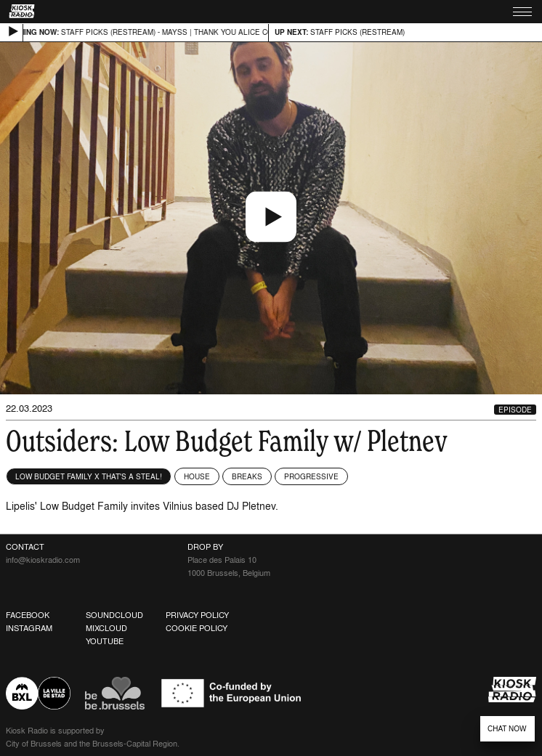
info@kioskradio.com (43, 560)
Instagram (29, 628)
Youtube (105, 641)
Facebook (28, 615)
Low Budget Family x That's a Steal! (89, 476)
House (197, 476)
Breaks (247, 476)
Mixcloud (106, 628)
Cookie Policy (197, 628)
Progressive (311, 476)
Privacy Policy (197, 615)
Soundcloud (114, 615)
